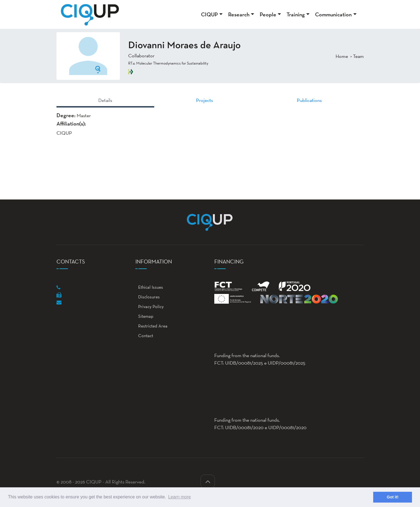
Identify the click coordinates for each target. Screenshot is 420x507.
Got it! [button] (393, 497)
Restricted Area (151, 326)
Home (342, 56)
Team (358, 56)
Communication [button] (333, 14)
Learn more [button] (179, 497)
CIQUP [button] (209, 14)
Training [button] (296, 14)
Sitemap (144, 316)
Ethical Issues (149, 287)
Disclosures (148, 297)
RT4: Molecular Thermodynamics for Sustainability (168, 63)
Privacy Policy (150, 307)
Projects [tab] (204, 100)
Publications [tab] (309, 100)
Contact (144, 336)
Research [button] (239, 14)
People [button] (268, 14)
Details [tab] (105, 100)
